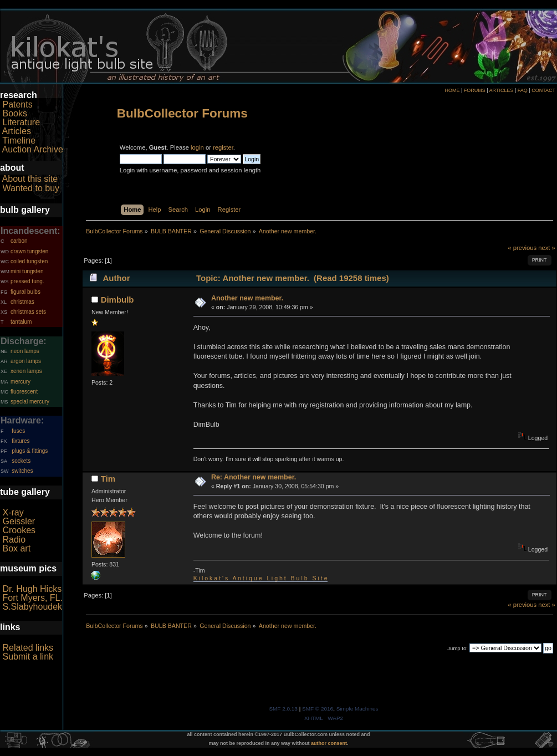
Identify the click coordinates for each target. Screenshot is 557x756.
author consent (329, 743)
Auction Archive (33, 149)
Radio (14, 540)
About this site (30, 179)
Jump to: (458, 648)
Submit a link (28, 657)
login (197, 147)
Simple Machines (357, 709)
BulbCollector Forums (182, 113)
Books (14, 113)
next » (547, 248)
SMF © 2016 (318, 709)
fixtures (21, 441)
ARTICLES (502, 90)
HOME (452, 90)
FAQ (523, 90)
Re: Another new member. (254, 477)
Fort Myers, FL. (32, 598)
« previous (522, 248)
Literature (21, 122)
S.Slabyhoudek (32, 607)
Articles (17, 131)
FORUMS (475, 90)
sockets (21, 461)
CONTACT (543, 90)
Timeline (19, 141)
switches (22, 471)
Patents (17, 104)
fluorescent (24, 392)
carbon (19, 241)
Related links (28, 648)
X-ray (13, 512)
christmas (22, 302)
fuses (18, 431)
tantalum (21, 322)
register (223, 147)
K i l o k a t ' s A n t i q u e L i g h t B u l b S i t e (260, 578)
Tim (108, 479)
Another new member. (247, 298)
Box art (16, 548)
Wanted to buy (31, 188)
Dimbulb (117, 300)
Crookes (19, 530)
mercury (21, 382)
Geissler (19, 521)
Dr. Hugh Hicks (32, 589)
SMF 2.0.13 (283, 709)
